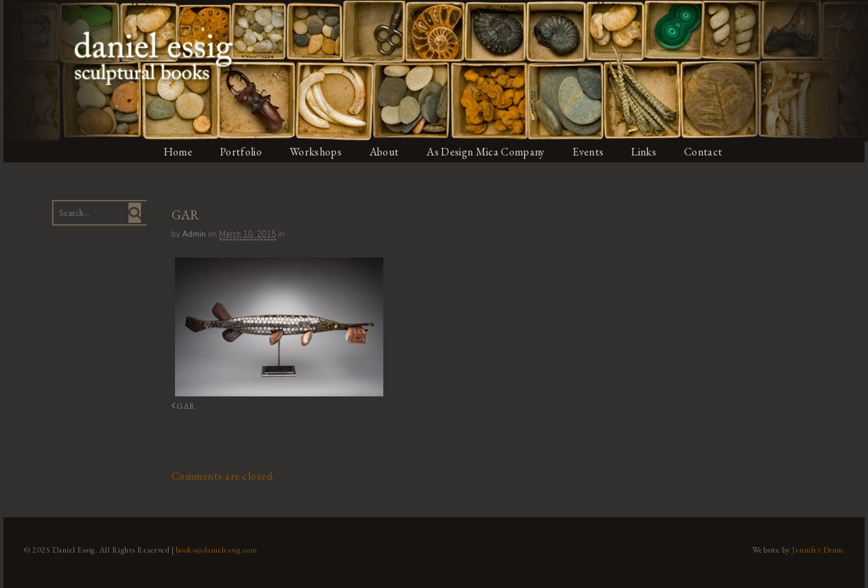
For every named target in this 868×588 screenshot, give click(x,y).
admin (192, 234)
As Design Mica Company (488, 152)
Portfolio (240, 152)
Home (176, 152)
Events (592, 152)
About (385, 152)
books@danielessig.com (213, 548)
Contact (709, 152)
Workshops (316, 152)
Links (649, 152)
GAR (180, 405)
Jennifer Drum (822, 548)
